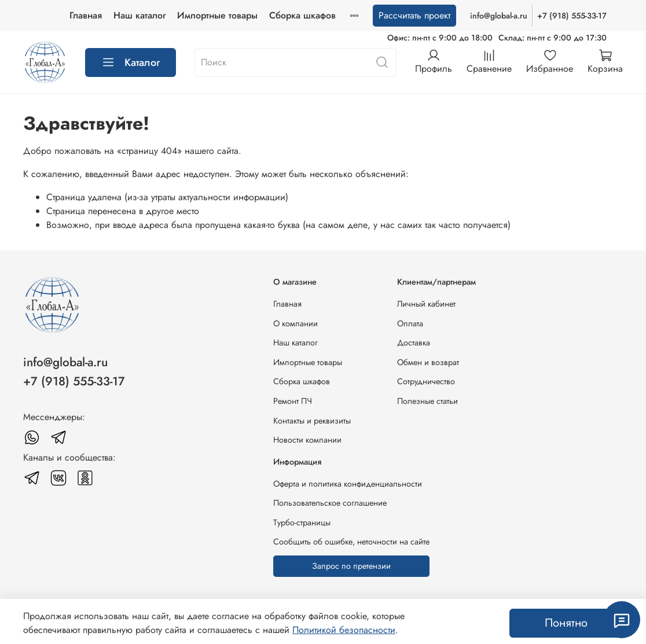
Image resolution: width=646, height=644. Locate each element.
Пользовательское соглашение (330, 503)
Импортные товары (217, 15)
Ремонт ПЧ (293, 401)
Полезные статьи (427, 401)
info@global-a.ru (499, 16)
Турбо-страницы (302, 522)
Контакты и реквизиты (312, 421)
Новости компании (307, 440)
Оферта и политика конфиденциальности (348, 484)
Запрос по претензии (351, 566)
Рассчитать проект (414, 15)
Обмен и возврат (428, 362)
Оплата (410, 323)
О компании (296, 323)
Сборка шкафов (302, 15)
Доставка (414, 343)
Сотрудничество (426, 381)
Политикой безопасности (344, 630)
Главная (86, 15)
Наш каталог (140, 15)
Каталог (131, 62)
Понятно (566, 623)
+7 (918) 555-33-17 (572, 16)
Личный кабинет (426, 304)
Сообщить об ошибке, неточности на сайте (351, 542)
